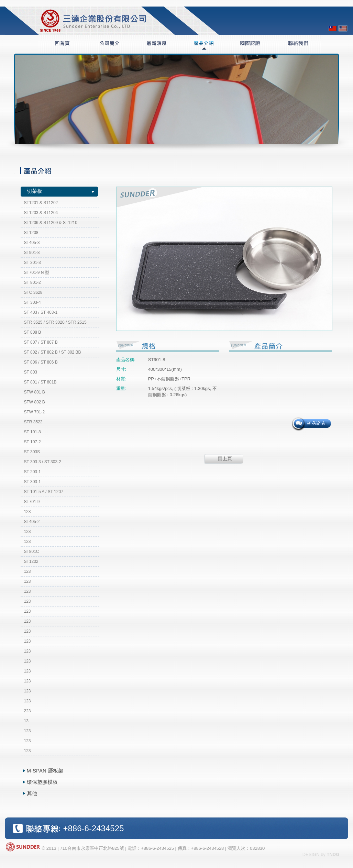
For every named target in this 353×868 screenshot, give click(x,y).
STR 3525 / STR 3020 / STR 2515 (55, 322)
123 (27, 512)
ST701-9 (32, 502)
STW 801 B (35, 392)
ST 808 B (33, 332)
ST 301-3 (32, 263)
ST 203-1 (32, 472)
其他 (32, 793)
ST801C (32, 552)
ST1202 (31, 561)
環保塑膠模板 (42, 782)
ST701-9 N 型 (37, 272)
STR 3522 (33, 422)
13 (26, 721)
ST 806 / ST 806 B (41, 362)
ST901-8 (32, 253)
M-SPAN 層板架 (45, 771)
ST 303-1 (32, 482)
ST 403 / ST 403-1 (41, 312)
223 (27, 711)
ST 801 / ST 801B (40, 382)
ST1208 (31, 233)
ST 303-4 (32, 302)
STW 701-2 (35, 412)
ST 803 (31, 372)
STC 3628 (33, 292)
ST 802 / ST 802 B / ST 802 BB (53, 352)
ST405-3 (32, 243)
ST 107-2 (32, 442)
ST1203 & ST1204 (41, 213)
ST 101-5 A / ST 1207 (44, 492)
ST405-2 (32, 522)
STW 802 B (35, 402)
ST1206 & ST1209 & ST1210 (51, 223)
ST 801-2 (32, 282)
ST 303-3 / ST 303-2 (43, 462)
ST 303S (32, 452)
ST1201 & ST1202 (41, 203)
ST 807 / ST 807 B (41, 342)
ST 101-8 (32, 432)
